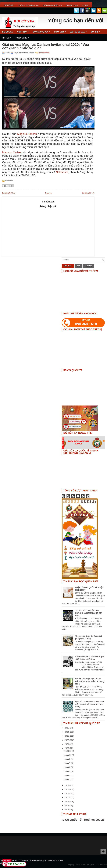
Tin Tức (8, 37)
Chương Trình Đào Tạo (28, 5)
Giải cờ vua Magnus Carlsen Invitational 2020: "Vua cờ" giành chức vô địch (46, 46)
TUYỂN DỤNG (23, 37)
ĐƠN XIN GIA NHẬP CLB (52, 5)
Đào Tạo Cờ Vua (42, 31)
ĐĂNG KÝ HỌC (72, 5)
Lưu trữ (89, 266)
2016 (67, 797)
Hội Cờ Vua (8, 32)
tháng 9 (67, 759)
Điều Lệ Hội (9, 5)
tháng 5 (67, 771)
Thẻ (79, 266)
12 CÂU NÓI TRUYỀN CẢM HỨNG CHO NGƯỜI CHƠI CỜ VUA (88, 613)
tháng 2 (67, 775)
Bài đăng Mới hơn (9, 193)
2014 (67, 806)
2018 (67, 789)
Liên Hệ (85, 5)
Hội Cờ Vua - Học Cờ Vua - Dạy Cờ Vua (31, 860)
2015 (67, 802)
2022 (67, 740)
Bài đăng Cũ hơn (88, 193)
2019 (67, 785)
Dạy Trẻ (97, 31)
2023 (67, 736)
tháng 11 (68, 755)
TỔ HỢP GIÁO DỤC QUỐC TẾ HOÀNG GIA (91, 865)
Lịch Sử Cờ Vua (79, 31)
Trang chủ (49, 193)
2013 (67, 810)
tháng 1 (67, 779)
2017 (67, 793)
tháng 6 (67, 767)
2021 (67, 744)
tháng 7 (67, 763)
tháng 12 (68, 751)
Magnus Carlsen (27, 134)
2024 (67, 732)
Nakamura (62, 172)
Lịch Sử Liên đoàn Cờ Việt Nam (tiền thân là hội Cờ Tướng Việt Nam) (89, 704)
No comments (44, 53)
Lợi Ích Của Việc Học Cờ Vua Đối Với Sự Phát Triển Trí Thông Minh (90, 681)
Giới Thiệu (24, 31)
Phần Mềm (61, 31)
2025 (67, 728)
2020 (67, 748)
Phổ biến (68, 266)
